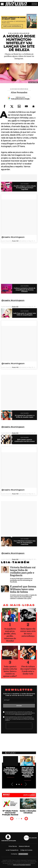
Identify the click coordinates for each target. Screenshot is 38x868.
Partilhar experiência (12, 26)
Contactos (14, 854)
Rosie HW (15, 241)
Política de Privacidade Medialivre (22, 865)
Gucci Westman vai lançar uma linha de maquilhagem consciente (25, 543)
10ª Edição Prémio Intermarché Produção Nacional (10, 813)
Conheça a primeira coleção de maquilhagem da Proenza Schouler (25, 290)
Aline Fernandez (19, 93)
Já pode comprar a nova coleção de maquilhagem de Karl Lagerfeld (25, 188)
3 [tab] (21, 784)
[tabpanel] (11, 765)
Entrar (34, 4)
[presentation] (19, 726)
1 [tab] (17, 784)
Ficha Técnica (13, 846)
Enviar (19, 706)
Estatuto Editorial (24, 846)
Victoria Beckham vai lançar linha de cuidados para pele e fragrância (23, 571)
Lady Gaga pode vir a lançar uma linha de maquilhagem (25, 314)
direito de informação (20, 714)
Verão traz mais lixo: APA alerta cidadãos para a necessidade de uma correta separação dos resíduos (28, 772)
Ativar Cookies (23, 854)
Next (26, 784)
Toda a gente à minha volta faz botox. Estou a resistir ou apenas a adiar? (10, 671)
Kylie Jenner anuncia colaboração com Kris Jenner (25, 440)
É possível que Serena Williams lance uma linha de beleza (23, 589)
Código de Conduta (26, 850)
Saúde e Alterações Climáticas (28, 812)
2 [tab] (19, 784)
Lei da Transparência (12, 850)
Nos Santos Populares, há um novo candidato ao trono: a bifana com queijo (11, 771)
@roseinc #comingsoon (13, 237)
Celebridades (19, 33)
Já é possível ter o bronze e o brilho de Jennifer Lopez (25, 416)
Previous (12, 784)
